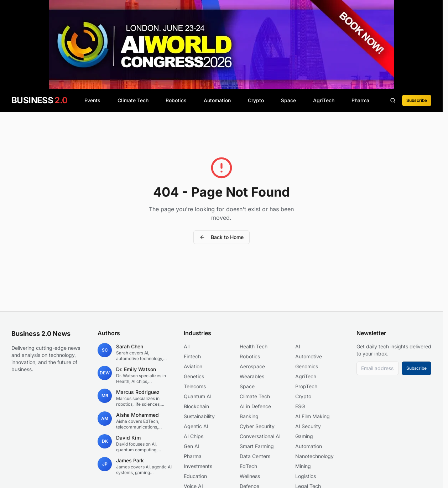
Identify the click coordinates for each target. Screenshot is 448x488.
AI (298, 346)
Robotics (176, 100)
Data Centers (255, 456)
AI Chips (194, 436)
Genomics (307, 366)
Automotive (309, 356)
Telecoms (195, 386)
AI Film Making (312, 416)
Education (195, 476)
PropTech (306, 386)
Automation (217, 100)
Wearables (252, 376)
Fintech (192, 356)
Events (92, 100)
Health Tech (254, 346)
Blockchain (196, 406)
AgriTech (324, 100)
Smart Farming (257, 446)
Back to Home (222, 237)
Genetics (194, 376)
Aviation (193, 366)
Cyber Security (257, 426)
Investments (198, 466)
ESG (300, 406)
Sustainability (199, 416)
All (187, 346)
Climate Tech (133, 100)
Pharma (360, 100)
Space (288, 100)
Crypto (256, 100)
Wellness (250, 476)
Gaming (304, 436)
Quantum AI (198, 396)
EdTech (248, 466)
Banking (249, 416)
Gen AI (192, 446)
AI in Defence (255, 406)
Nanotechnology (314, 456)
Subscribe (417, 100)
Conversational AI (260, 436)
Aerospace (252, 366)
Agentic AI (196, 426)
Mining (303, 466)
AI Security (308, 426)
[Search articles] (393, 100)
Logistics (306, 476)
